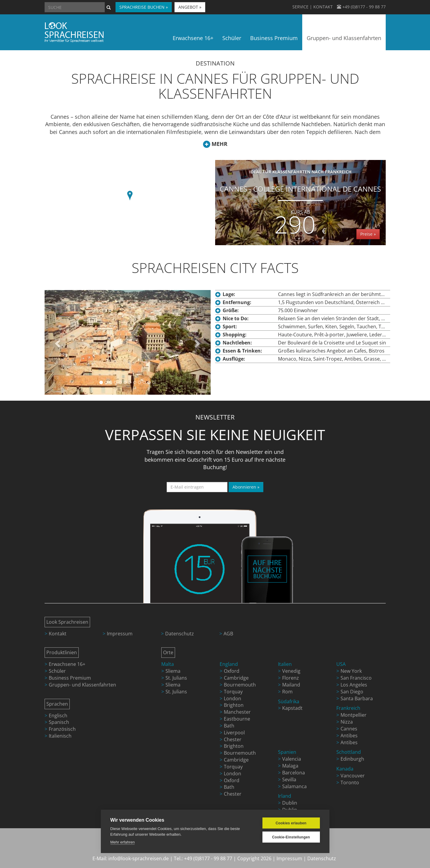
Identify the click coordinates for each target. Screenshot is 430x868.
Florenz (291, 678)
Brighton (234, 705)
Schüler (57, 671)
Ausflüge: (234, 359)
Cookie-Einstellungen (291, 837)
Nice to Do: (236, 318)
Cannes (349, 729)
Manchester (237, 712)
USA (341, 664)
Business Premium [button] (274, 38)
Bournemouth (240, 685)
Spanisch (59, 722)
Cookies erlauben (291, 823)
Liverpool (234, 733)
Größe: (231, 310)
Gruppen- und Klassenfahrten (82, 685)
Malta (168, 664)
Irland (285, 796)
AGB (228, 634)
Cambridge (236, 678)
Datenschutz (180, 634)
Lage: (229, 294)
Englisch (58, 716)
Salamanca (294, 786)
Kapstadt (292, 708)
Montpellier (354, 715)
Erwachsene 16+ (67, 664)
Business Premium (70, 678)
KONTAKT (323, 7)
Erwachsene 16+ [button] (193, 38)
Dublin (290, 803)
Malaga (290, 766)
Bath (229, 726)
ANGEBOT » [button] (190, 7)
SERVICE (300, 7)
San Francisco (356, 678)
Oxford (232, 671)
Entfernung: (237, 302)
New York (351, 671)
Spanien (287, 752)
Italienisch (60, 736)
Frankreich (348, 708)
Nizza (347, 722)
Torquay (233, 692)
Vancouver (353, 776)
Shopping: (235, 335)
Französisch (62, 729)
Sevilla (289, 779)
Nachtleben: (237, 343)
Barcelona (294, 773)
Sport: (230, 327)
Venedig (291, 671)
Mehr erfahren (123, 842)
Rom (287, 692)
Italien (285, 664)
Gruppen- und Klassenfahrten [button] (344, 38)
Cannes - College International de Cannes (300, 205)
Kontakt (58, 634)
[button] (130, 196)
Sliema (173, 671)
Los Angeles (354, 685)
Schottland (349, 752)
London (233, 698)
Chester (233, 739)
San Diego (352, 692)
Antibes (349, 736)
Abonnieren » (246, 487)
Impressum (120, 634)
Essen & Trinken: (242, 351)
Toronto (350, 782)
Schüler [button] (232, 38)
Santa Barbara (357, 698)
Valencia (292, 759)
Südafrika (289, 701)
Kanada (345, 769)
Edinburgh (352, 759)
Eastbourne (237, 719)
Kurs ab (300, 212)
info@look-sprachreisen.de (139, 858)
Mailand (291, 685)
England (229, 664)
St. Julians (176, 678)
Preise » (368, 234)
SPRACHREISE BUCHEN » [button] (144, 7)
